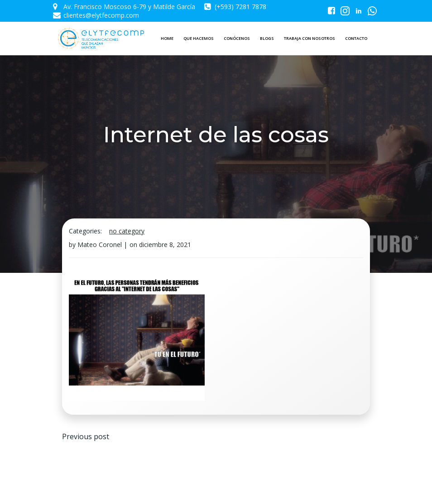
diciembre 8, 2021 (165, 245)
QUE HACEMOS (199, 38)
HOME (167, 38)
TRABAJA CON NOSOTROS (310, 38)
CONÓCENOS (237, 38)
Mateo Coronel (100, 245)
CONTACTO (356, 38)
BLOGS (267, 38)
